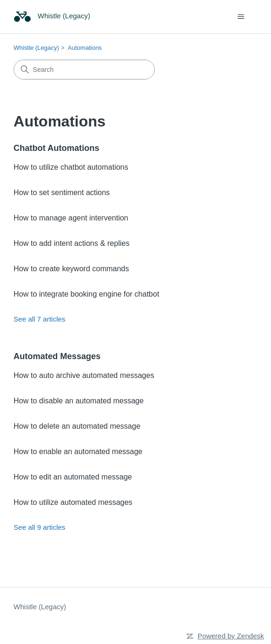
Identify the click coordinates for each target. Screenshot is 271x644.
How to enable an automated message (78, 452)
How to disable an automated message (79, 401)
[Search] (84, 70)
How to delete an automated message (77, 426)
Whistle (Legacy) (36, 48)
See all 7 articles (40, 319)
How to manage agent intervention (71, 218)
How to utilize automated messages (73, 502)
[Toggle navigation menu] (241, 17)
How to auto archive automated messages (84, 375)
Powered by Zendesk (231, 636)
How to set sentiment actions (62, 192)
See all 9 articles (40, 527)
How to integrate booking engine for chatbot (87, 294)
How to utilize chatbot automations (71, 167)
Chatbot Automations (56, 148)
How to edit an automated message (73, 477)
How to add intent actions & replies (72, 243)
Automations (85, 48)
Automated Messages (57, 356)
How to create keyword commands (71, 269)
